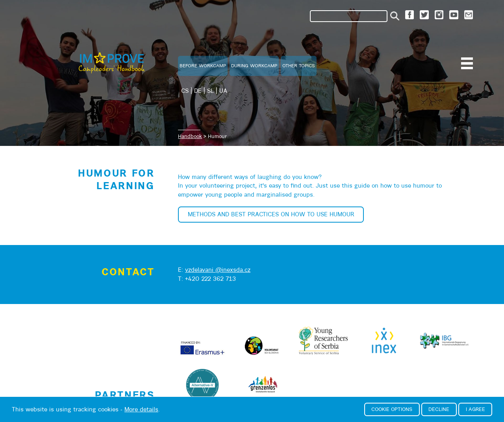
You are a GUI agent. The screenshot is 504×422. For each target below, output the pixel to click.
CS (185, 91)
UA (223, 91)
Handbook (190, 136)
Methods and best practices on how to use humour (271, 214)
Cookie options (392, 409)
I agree (475, 409)
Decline (439, 409)
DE (198, 91)
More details (141, 409)
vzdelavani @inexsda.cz (218, 270)
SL (210, 91)
